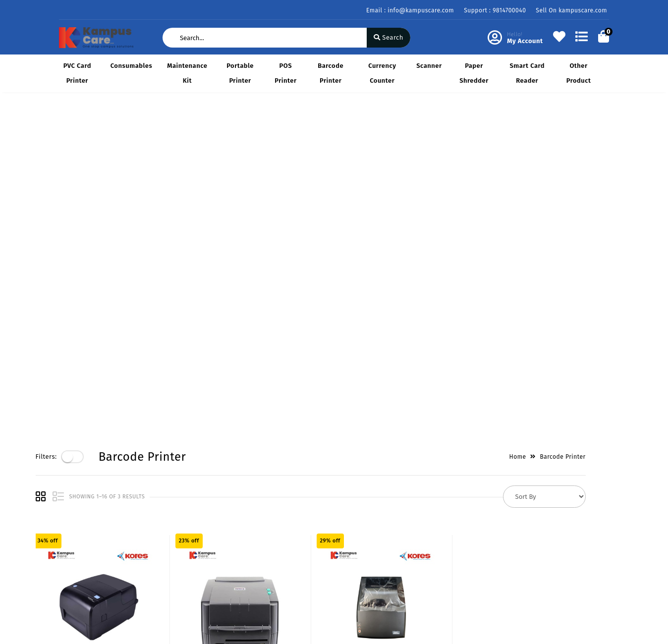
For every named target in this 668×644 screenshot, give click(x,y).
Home (541, 125)
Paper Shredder (474, 73)
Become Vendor (272, 515)
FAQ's (67, 572)
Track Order (265, 572)
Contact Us (170, 572)
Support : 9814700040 (495, 10)
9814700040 (374, 561)
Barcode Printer (331, 73)
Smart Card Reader (527, 73)
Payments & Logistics (92, 529)
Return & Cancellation (94, 544)
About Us (167, 515)
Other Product (579, 73)
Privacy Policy (81, 515)
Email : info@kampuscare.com (410, 10)
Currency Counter (382, 73)
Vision (163, 529)
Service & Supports (89, 558)
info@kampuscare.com (392, 582)
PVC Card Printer (77, 73)
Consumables (132, 66)
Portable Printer (240, 73)
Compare (261, 544)
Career (163, 558)
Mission (165, 544)
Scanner (429, 66)
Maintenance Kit (187, 73)
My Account (265, 529)
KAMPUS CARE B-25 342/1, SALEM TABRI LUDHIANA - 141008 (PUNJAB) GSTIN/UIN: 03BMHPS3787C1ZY (411, 527)
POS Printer (285, 73)
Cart (254, 558)
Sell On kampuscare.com (571, 10)
